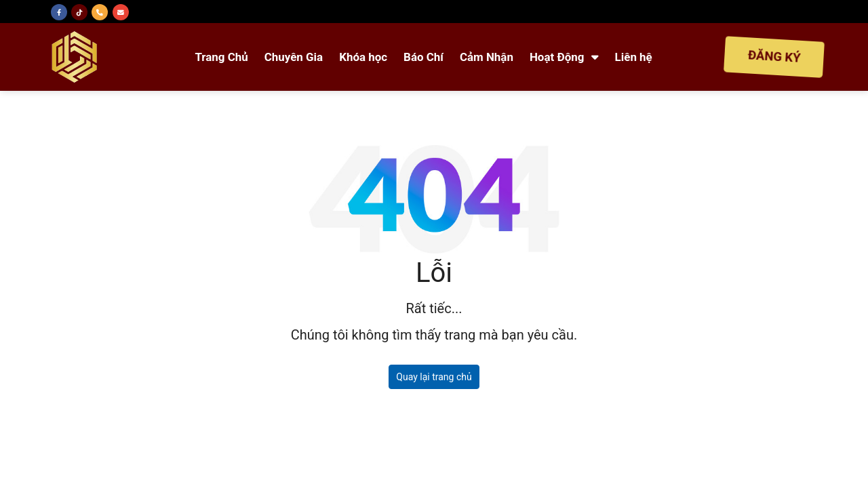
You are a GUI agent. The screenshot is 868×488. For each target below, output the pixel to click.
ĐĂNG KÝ (774, 57)
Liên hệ (634, 57)
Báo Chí (423, 57)
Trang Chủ (221, 57)
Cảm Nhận (487, 57)
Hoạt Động (564, 57)
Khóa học (363, 57)
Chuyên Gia (294, 57)
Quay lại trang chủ (434, 377)
